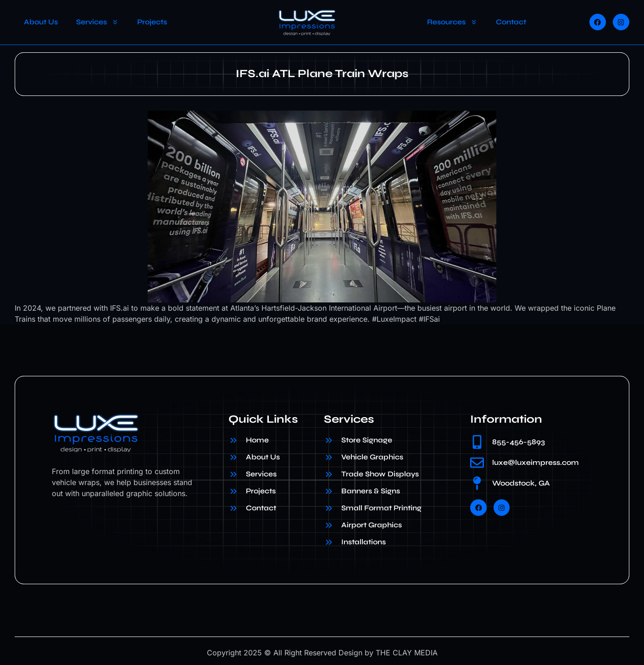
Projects (152, 22)
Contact (511, 22)
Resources (452, 22)
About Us (41, 22)
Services (97, 22)
